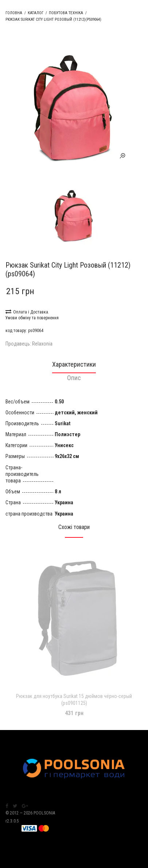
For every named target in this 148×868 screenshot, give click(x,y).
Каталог (36, 13)
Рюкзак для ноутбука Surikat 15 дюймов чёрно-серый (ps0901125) (74, 699)
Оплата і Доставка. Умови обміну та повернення (32, 314)
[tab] (74, 366)
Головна (14, 13)
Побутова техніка (66, 13)
